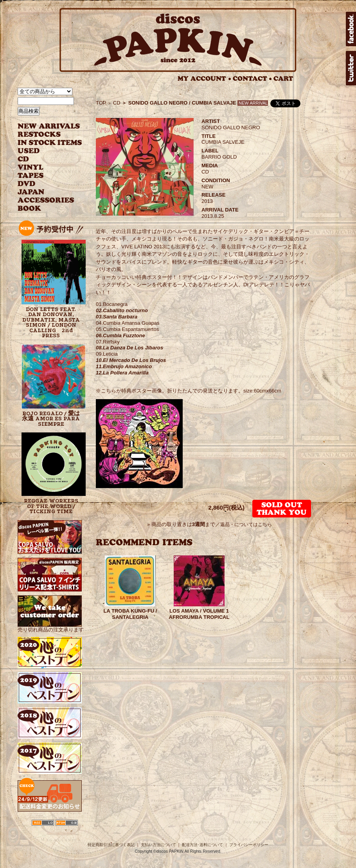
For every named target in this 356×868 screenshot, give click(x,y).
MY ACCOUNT (204, 79)
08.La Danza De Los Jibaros (129, 348)
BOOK (30, 209)
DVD (26, 184)
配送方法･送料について (202, 845)
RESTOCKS (44, 135)
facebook (351, 29)
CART (283, 79)
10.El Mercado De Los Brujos (131, 360)
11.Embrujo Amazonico (124, 366)
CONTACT (252, 79)
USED (44, 151)
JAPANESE (44, 192)
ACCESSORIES (46, 200)
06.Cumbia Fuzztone (120, 335)
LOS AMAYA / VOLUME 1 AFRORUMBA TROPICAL (199, 614)
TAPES (31, 176)
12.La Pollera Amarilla (122, 373)
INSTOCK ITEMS (50, 143)
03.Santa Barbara (117, 317)
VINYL (31, 167)
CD (23, 159)
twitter (351, 68)
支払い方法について (158, 845)
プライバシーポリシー (249, 845)
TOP (101, 103)
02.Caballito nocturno (122, 310)
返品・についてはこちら (246, 524)
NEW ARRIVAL (49, 126)
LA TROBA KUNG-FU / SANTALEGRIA (130, 614)
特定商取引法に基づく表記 (111, 845)
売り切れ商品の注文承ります (51, 627)
